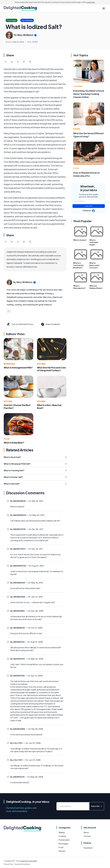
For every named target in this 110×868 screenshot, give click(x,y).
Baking (77, 129)
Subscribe (89, 206)
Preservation (64, 840)
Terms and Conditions (22, 864)
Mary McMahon (25, 35)
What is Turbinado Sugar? (94, 242)
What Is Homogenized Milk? (18, 368)
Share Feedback (50, 324)
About (86, 832)
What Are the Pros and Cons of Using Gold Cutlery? (51, 369)
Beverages (9, 364)
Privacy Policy (8, 864)
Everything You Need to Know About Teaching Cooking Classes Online (89, 94)
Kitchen (41, 364)
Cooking (78, 86)
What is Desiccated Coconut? (94, 265)
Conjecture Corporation (28, 861)
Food (7, 439)
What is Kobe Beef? (14, 443)
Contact (87, 836)
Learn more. (91, 2)
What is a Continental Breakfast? (78, 265)
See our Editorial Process (20, 324)
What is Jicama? (80, 240)
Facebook (88, 848)
